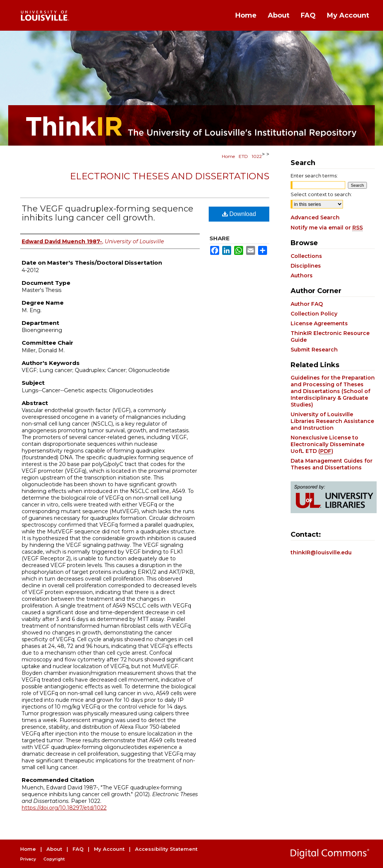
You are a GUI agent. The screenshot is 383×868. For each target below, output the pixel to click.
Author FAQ (307, 304)
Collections (306, 256)
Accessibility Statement (166, 849)
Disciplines (306, 266)
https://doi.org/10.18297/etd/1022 (64, 808)
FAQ (78, 849)
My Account (109, 849)
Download (239, 214)
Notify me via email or (327, 228)
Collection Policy (314, 314)
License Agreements (319, 323)
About (54, 849)
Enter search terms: (314, 176)
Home (228, 156)
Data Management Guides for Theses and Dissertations (332, 464)
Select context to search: (321, 194)
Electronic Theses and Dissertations (170, 176)
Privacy (28, 859)
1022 (257, 156)
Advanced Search (315, 217)
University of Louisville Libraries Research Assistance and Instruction (332, 421)
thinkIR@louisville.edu (321, 552)
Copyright (54, 859)
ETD (243, 156)
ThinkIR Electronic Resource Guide (330, 336)
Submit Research (314, 350)
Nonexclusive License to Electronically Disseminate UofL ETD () (327, 444)
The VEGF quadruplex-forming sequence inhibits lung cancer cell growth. (108, 213)
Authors (302, 275)
